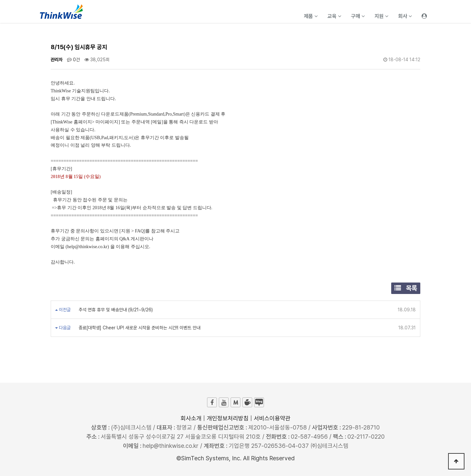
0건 (73, 60)
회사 (405, 16)
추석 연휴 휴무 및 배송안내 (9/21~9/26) (115, 310)
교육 (334, 16)
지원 (381, 16)
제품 (311, 16)
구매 (358, 16)
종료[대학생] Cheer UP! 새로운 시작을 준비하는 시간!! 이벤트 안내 (139, 328)
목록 (406, 288)
